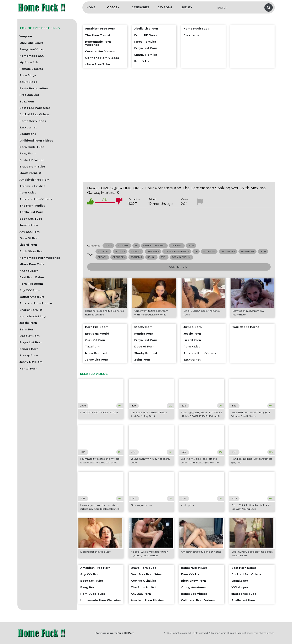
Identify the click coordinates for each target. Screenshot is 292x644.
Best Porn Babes (32, 277)
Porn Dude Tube (32, 147)
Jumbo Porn (29, 225)
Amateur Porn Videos (36, 199)
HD (136, 246)
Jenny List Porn (31, 362)
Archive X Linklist (32, 186)
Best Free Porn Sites (35, 108)
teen (164, 257)
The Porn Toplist (32, 206)
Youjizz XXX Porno (246, 327)
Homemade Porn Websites (40, 258)
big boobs (103, 251)
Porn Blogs (28, 75)
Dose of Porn (30, 336)
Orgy (191, 246)
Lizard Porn (28, 245)
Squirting (123, 246)
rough (151, 257)
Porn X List (28, 193)
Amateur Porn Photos (36, 303)
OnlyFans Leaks (31, 43)
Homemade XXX (32, 56)
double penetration (177, 251)
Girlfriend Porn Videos (36, 141)
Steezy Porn (29, 355)
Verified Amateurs (154, 246)
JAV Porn (165, 7)
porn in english (181, 257)
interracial (247, 251)
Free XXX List (29, 95)
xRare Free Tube (32, 264)
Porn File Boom (31, 284)
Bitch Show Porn (32, 251)
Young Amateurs (32, 297)
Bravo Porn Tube (32, 167)
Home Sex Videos (33, 121)
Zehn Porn (27, 329)
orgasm (102, 257)
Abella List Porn (31, 212)
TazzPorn (27, 102)
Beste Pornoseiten (34, 88)
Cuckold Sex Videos (34, 114)
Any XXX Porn (30, 232)
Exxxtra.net (28, 127)
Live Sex (186, 7)
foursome (209, 251)
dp (196, 251)
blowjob (136, 251)
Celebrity (177, 246)
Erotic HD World (32, 160)
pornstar (136, 257)
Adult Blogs (28, 82)
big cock (120, 251)
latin (263, 251)
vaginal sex (228, 251)
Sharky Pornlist (31, 310)
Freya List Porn (31, 342)
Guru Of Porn (29, 238)
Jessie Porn (28, 323)
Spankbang (28, 134)
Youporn (26, 36)
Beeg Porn (27, 153)
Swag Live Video (32, 49)
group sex (119, 257)
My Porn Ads (29, 62)
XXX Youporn (29, 271)
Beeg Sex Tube (31, 219)
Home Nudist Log (33, 316)
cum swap (153, 251)
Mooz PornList (30, 173)
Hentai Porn (28, 369)
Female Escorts (31, 69)
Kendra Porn (29, 349)
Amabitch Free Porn (35, 180)
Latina (108, 246)
